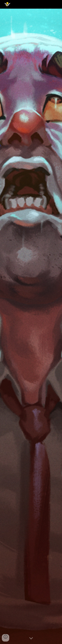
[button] (31, 638)
